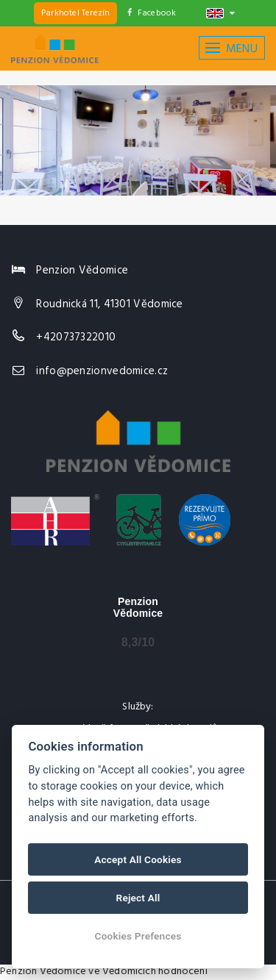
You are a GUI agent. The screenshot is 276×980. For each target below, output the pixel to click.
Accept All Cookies (138, 859)
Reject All (138, 898)
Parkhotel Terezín (75, 13)
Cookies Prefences (138, 936)
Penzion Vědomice (43, 972)
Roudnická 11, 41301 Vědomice (109, 304)
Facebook (152, 13)
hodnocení (183, 972)
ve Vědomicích (122, 972)
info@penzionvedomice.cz (102, 371)
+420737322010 (76, 337)
